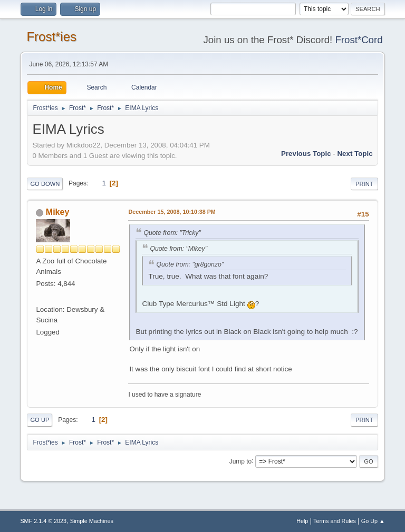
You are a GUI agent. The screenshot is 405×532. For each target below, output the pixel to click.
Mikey (57, 212)
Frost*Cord (359, 40)
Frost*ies (51, 37)
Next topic (355, 154)
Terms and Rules (335, 521)
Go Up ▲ (373, 521)
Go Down (45, 184)
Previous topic (306, 154)
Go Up (40, 420)
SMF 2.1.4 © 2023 (43, 521)
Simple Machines (92, 521)
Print (364, 184)
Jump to (241, 461)
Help (302, 521)
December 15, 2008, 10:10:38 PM (172, 212)
